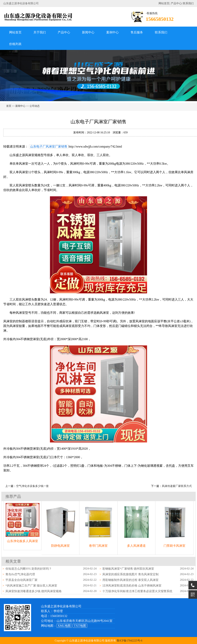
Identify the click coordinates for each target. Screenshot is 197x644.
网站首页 (164, 3)
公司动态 (35, 106)
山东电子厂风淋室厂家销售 (49, 146)
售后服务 (137, 32)
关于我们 (40, 32)
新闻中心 (88, 32)
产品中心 (176, 3)
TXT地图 (80, 626)
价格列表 (15, 44)
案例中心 (112, 32)
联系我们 (188, 3)
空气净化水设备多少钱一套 (32, 486)
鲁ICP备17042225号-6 (129, 641)
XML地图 (64, 626)
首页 (9, 106)
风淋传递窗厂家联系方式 (177, 486)
